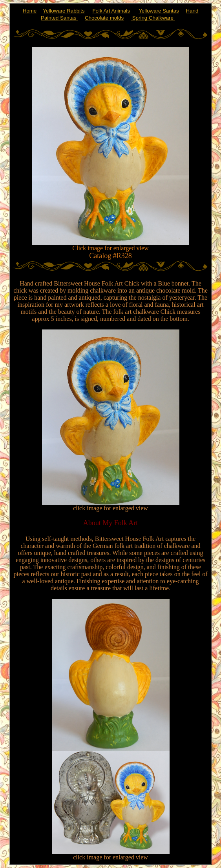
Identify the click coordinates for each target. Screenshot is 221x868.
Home (30, 11)
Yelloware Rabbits (64, 11)
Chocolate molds (104, 18)
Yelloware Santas (159, 11)
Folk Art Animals (111, 11)
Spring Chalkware (153, 18)
